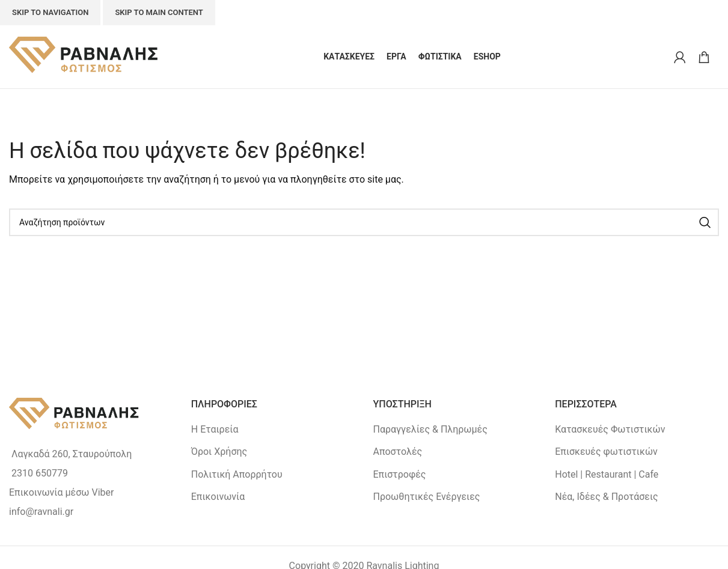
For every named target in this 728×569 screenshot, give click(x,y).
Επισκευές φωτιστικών (606, 452)
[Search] (364, 222)
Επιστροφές (400, 474)
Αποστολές (398, 452)
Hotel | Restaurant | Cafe (607, 474)
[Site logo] (84, 56)
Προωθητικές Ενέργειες (427, 497)
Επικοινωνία (218, 497)
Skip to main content (159, 12)
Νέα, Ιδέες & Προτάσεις (606, 497)
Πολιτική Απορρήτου (237, 474)
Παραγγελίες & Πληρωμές (430, 429)
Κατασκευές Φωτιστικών (610, 429)
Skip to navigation (50, 12)
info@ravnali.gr (41, 512)
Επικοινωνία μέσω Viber (61, 492)
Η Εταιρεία (215, 429)
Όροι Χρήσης (219, 452)
